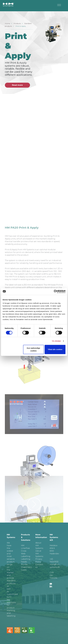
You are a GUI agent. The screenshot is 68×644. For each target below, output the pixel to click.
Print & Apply (21, 26)
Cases (24, 570)
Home (7, 23)
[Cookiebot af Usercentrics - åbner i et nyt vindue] (55, 291)
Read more (17, 85)
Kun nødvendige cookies (33, 349)
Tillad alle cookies (55, 349)
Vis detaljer (57, 341)
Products (17, 23)
